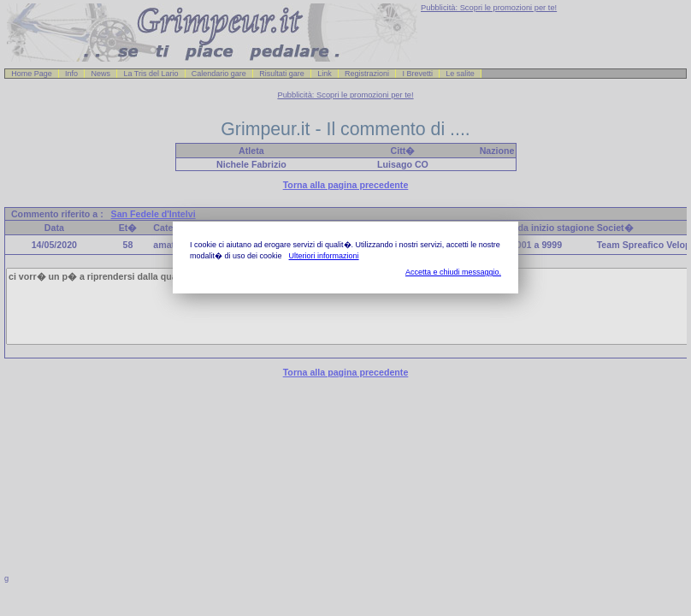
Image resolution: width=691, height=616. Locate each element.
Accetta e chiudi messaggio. (453, 272)
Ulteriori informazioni (324, 256)
